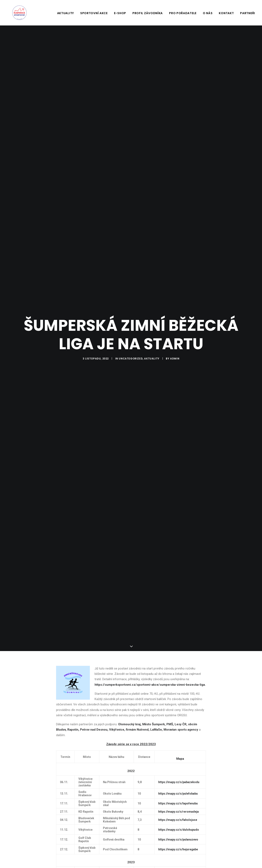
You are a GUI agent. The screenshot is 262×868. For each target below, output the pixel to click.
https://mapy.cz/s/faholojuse (178, 805)
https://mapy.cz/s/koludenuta (178, 855)
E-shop (120, 13)
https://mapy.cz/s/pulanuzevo (178, 825)
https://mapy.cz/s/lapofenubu (178, 788)
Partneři (248, 13)
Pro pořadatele (183, 13)
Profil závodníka (148, 13)
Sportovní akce (94, 13)
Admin (175, 351)
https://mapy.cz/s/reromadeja (178, 797)
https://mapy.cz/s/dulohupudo (179, 815)
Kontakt (226, 13)
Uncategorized (131, 351)
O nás (208, 13)
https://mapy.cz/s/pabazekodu (179, 767)
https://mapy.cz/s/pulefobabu (178, 779)
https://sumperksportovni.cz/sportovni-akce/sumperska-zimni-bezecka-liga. (150, 670)
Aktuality (65, 13)
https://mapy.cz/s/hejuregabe (178, 834)
